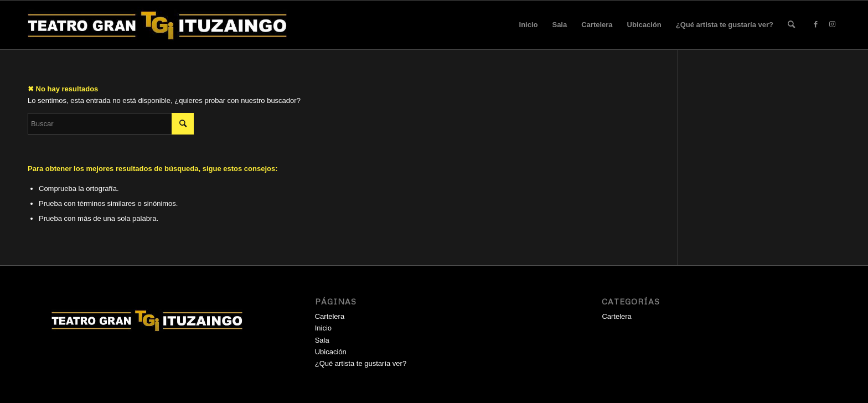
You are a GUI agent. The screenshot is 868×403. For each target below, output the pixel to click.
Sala (559, 25)
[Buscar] (791, 25)
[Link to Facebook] (815, 24)
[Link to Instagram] (832, 24)
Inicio (529, 25)
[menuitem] (791, 25)
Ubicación (644, 25)
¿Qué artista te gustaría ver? (725, 25)
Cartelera (597, 25)
